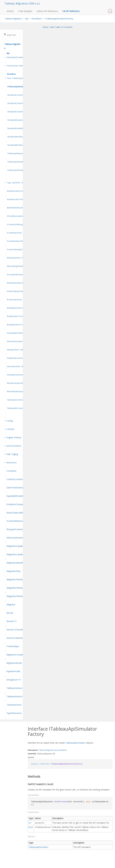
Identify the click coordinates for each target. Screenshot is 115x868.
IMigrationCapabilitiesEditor (20, 554)
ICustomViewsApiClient (17, 249)
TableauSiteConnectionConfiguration (23, 408)
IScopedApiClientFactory (17, 333)
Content (10, 429)
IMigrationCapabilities (17, 546)
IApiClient (16, 183)
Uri (30, 823)
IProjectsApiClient (14, 300)
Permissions (12, 66)
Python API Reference (47, 11)
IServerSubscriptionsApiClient (19, 341)
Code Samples (25, 11)
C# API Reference (71, 11)
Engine (10, 437)
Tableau (42, 750)
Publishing (23, 66)
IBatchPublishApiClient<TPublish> (21, 208)
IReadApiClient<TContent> (18, 325)
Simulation (37, 19)
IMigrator (11, 604)
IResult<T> (12, 621)
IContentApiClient (14, 233)
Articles (10, 11)
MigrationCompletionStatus (20, 655)
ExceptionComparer (16, 504)
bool (31, 827)
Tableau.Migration (13, 19)
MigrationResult (14, 663)
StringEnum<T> (14, 680)
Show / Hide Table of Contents (58, 27)
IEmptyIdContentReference (20, 529)
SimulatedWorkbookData (18, 137)
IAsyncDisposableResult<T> (20, 513)
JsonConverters (14, 446)
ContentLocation (15, 479)
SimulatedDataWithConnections (21, 128)
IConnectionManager (16, 224)
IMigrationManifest (16, 563)
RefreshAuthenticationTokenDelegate (23, 391)
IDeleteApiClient (14, 258)
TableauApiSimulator (75, 743)
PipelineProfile (13, 671)
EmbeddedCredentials (16, 57)
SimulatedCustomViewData (19, 103)
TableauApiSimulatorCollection (21, 162)
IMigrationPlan (13, 571)
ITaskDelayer (13, 646)
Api (27, 19)
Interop (18, 437)
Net (8, 454)
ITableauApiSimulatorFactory (59, 19)
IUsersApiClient (13, 366)
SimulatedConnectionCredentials (21, 95)
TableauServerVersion (16, 400)
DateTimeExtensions (17, 488)
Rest (9, 78)
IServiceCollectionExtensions (20, 638)
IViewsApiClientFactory (16, 375)
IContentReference (16, 521)
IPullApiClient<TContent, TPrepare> (22, 316)
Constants (11, 471)
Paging (15, 454)
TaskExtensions (14, 705)
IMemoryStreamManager (19, 538)
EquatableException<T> (18, 496)
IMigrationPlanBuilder (17, 579)
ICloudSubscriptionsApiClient (19, 216)
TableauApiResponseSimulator (20, 153)
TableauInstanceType (17, 688)
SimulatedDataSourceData (18, 120)
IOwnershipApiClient (16, 291)
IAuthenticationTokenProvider (20, 199)
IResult (10, 613)
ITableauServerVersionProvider (20, 358)
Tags (9, 183)
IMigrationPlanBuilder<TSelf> (21, 596)
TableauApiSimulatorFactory (19, 170)
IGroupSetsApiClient (15, 275)
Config (10, 421)
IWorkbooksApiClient (16, 383)
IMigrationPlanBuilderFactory (21, 588)
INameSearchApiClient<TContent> (21, 283)
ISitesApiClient (13, 350)
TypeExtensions (14, 713)
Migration (50, 750)
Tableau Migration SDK (20, 3)
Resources (12, 462)
